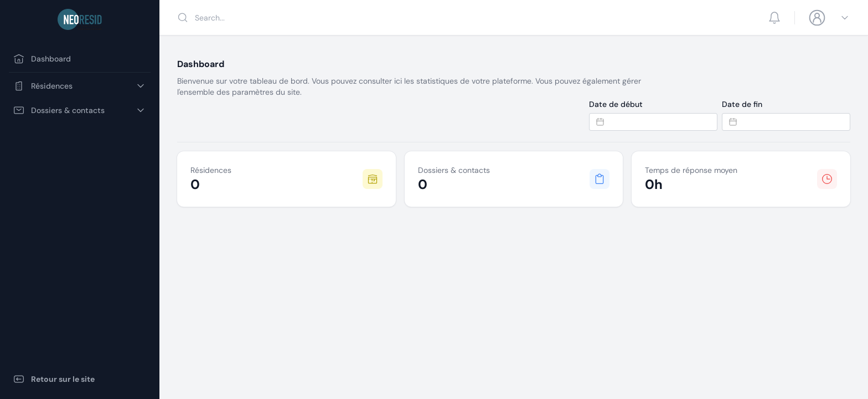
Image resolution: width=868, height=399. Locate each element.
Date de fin (742, 104)
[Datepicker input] (653, 122)
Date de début (616, 104)
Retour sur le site (54, 379)
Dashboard (42, 59)
